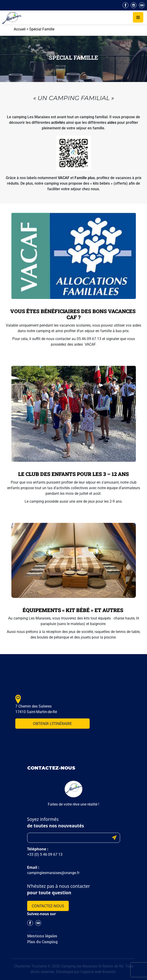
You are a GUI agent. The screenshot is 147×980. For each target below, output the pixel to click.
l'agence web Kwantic (98, 972)
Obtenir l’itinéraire (52, 724)
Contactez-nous (48, 906)
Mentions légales (42, 936)
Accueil (20, 29)
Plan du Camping (42, 942)
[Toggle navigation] (138, 17)
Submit (114, 838)
